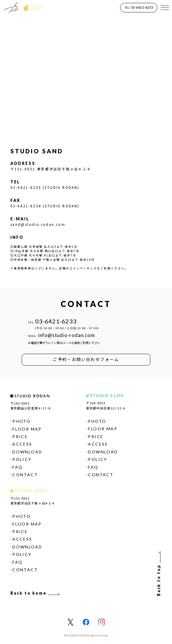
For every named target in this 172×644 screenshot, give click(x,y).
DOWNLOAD (27, 452)
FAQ (17, 467)
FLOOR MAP (27, 429)
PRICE (20, 437)
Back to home (35, 593)
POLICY (22, 459)
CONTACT (25, 475)
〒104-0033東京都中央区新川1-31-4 (105, 405)
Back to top (159, 573)
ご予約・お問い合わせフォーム (86, 359)
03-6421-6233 (139, 7)
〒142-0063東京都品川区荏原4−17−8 (30, 406)
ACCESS (22, 444)
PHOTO (22, 421)
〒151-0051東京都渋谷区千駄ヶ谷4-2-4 (32, 501)
